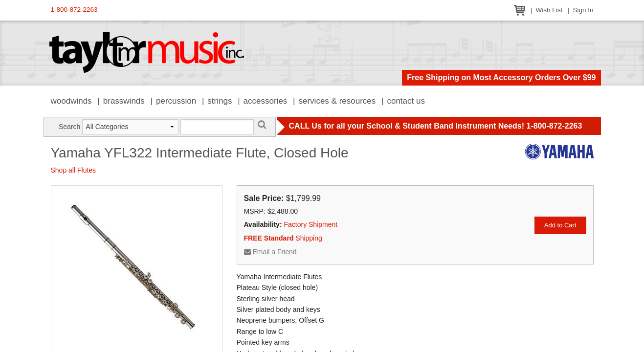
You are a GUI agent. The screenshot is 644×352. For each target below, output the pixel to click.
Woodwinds (71, 101)
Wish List (549, 10)
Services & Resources (337, 101)
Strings (220, 101)
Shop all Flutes (74, 170)
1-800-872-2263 (74, 10)
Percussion (176, 101)
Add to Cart (560, 225)
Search (69, 127)
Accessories (266, 101)
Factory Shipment (311, 224)
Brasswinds (124, 101)
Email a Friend (270, 252)
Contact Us (406, 101)
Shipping (283, 238)
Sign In (583, 10)
